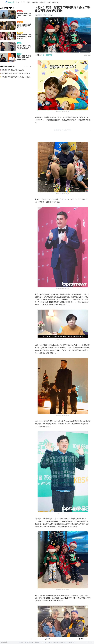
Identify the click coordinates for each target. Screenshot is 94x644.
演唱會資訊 (56, 2)
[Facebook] (88, 642)
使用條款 (21, 642)
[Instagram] (92, 642)
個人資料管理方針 (29, 642)
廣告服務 (44, 642)
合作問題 (37, 642)
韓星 (28, 2)
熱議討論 (43, 2)
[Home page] (10, 3)
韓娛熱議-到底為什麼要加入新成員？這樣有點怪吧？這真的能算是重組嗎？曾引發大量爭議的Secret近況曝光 (17, 73)
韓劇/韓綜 (35, 2)
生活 (49, 2)
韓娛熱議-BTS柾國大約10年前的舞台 (13, 70)
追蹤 (49, 55)
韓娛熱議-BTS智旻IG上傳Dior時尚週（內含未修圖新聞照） (17, 77)
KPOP (23, 2)
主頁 (18, 2)
